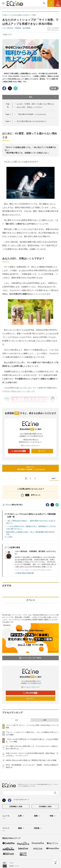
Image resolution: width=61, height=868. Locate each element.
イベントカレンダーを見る (30, 658)
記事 (21, 816)
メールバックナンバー (31, 446)
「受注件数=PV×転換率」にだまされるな (31, 114)
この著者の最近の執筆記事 (24, 573)
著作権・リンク (14, 866)
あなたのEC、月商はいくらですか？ (30, 107)
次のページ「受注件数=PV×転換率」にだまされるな (30, 468)
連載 (37, 816)
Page (8, 114)
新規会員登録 (18, 451)
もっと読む (9, 537)
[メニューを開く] (3, 3)
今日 (16, 720)
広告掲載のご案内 (45, 807)
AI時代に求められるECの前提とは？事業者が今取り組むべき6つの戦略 (31, 760)
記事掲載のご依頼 (16, 807)
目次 (43, 97)
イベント (6, 830)
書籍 (21, 828)
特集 (53, 816)
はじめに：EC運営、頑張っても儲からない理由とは (35, 104)
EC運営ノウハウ (7, 35)
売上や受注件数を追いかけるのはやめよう (32, 121)
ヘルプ (11, 863)
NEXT (55, 478)
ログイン (42, 451)
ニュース (6, 817)
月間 (45, 720)
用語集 (38, 828)
